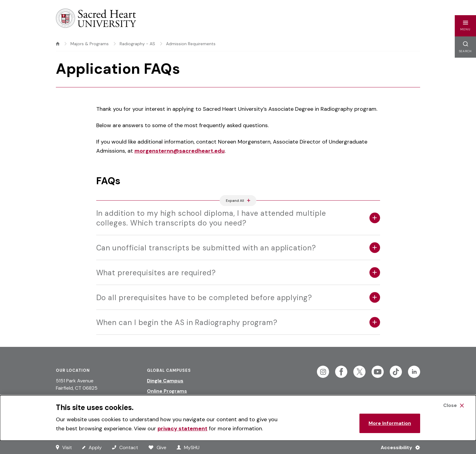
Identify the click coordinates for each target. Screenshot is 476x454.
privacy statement (182, 429)
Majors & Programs (90, 44)
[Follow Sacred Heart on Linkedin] (414, 372)
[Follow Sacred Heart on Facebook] (341, 372)
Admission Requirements (191, 44)
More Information (390, 423)
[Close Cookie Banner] (454, 405)
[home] (58, 44)
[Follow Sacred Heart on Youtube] (378, 372)
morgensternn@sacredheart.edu (180, 151)
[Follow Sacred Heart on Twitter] (359, 372)
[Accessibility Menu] (398, 447)
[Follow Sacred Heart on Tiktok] (396, 372)
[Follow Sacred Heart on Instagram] (323, 372)
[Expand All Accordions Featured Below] (238, 201)
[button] (465, 26)
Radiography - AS (137, 44)
